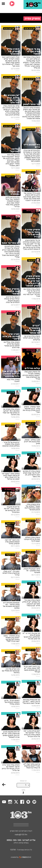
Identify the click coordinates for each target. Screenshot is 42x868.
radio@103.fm (21, 835)
